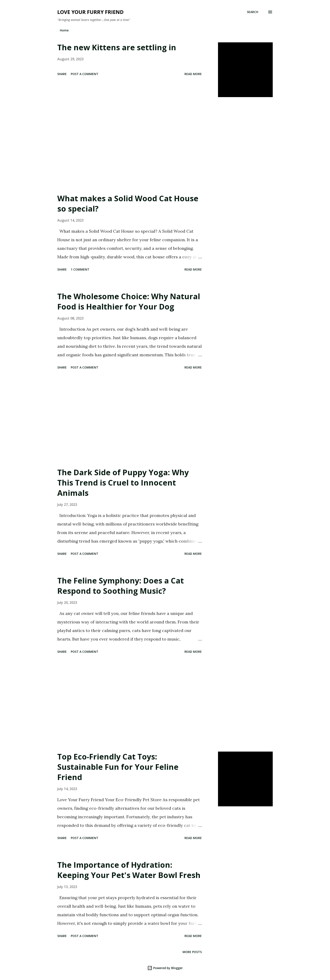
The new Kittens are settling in (117, 47)
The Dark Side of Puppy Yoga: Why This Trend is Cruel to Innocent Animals (123, 483)
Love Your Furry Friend (90, 12)
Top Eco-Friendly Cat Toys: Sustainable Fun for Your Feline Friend (118, 767)
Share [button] (62, 74)
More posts (192, 952)
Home (64, 30)
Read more (193, 74)
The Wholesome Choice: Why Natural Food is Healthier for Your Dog (129, 301)
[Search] (253, 12)
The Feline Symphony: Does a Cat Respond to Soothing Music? (121, 586)
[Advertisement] (130, 145)
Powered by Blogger (165, 968)
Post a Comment (85, 74)
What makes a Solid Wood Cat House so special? (128, 204)
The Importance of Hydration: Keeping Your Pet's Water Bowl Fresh (129, 870)
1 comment (80, 269)
